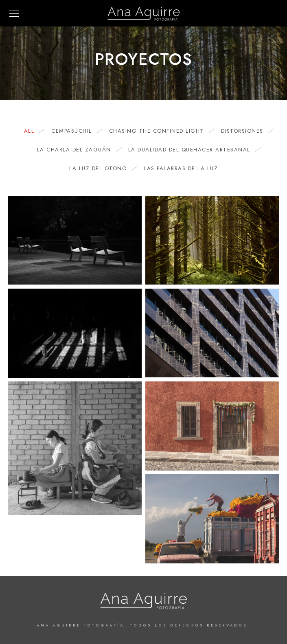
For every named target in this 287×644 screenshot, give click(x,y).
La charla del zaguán (78, 150)
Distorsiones (246, 131)
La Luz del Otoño (102, 169)
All (33, 131)
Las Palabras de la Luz (181, 169)
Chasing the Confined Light (161, 131)
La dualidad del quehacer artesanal (193, 150)
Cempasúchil (76, 131)
